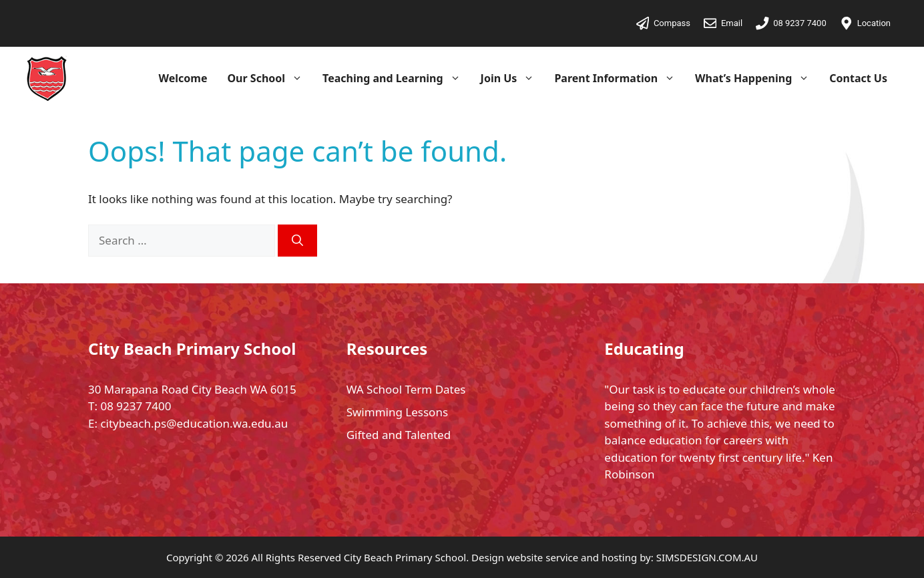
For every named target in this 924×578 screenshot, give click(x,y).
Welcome (183, 78)
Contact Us (858, 78)
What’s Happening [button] (757, 78)
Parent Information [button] (620, 78)
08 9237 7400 (136, 406)
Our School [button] (270, 78)
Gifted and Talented (399, 435)
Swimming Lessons (397, 412)
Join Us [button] (513, 78)
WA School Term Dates (406, 389)
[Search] (297, 241)
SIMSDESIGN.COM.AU (707, 557)
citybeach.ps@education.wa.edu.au (194, 423)
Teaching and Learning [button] (397, 78)
